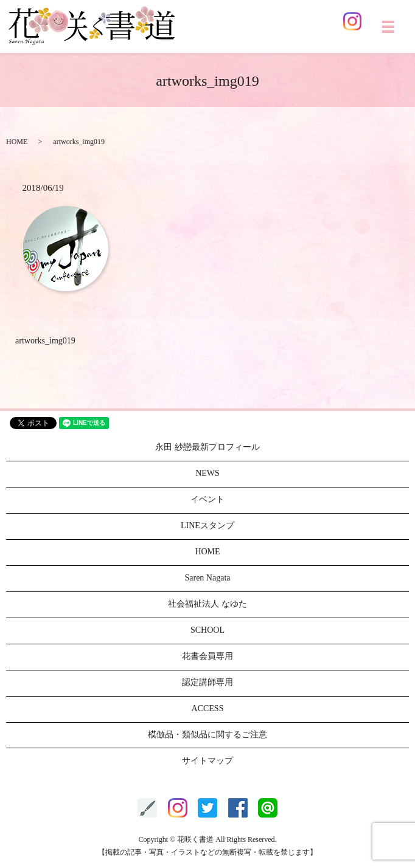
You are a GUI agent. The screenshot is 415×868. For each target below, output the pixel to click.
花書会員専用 (207, 656)
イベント (207, 499)
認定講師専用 (207, 682)
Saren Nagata (207, 578)
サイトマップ (207, 761)
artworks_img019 (45, 341)
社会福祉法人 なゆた (207, 604)
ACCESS (208, 708)
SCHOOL (207, 630)
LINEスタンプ (207, 525)
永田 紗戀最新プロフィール (207, 447)
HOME (17, 142)
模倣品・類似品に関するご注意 (207, 735)
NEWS (207, 473)
